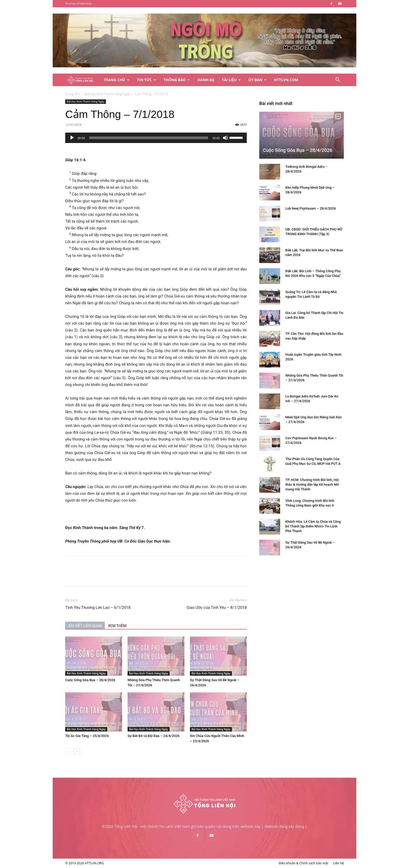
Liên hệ (338, 863)
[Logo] (83, 80)
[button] (338, 80)
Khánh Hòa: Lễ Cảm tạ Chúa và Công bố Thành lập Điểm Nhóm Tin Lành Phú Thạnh (313, 526)
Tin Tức (146, 80)
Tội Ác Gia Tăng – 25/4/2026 (87, 736)
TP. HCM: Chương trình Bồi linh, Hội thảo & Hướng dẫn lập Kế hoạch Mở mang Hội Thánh (312, 484)
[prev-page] (68, 751)
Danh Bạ (206, 80)
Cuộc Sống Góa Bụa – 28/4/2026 (90, 680)
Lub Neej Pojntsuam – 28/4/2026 (311, 208)
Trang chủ (73, 94)
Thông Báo (177, 80)
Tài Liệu (231, 80)
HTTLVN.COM (286, 80)
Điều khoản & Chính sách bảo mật (304, 863)
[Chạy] (72, 138)
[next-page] (77, 751)
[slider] (149, 138)
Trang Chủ (117, 80)
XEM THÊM (117, 626)
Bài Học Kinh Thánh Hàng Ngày (107, 94)
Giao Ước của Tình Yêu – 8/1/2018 (217, 608)
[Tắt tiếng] (225, 138)
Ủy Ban (257, 80)
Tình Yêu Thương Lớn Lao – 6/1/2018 (98, 608)
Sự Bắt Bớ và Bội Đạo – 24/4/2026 (154, 736)
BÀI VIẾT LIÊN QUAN (85, 626)
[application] (156, 138)
